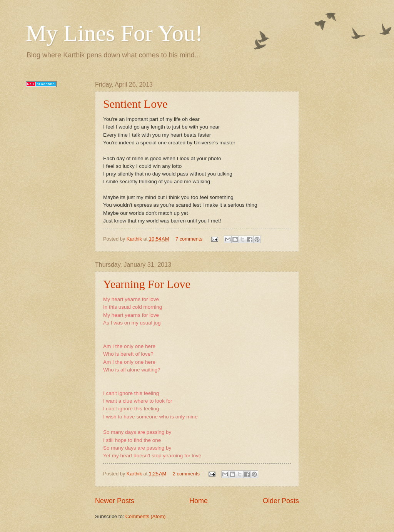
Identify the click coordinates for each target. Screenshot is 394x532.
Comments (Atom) (145, 516)
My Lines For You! (114, 33)
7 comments (189, 239)
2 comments (186, 474)
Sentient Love (135, 104)
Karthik (135, 239)
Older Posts (281, 501)
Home (199, 501)
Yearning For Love (147, 284)
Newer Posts (115, 501)
